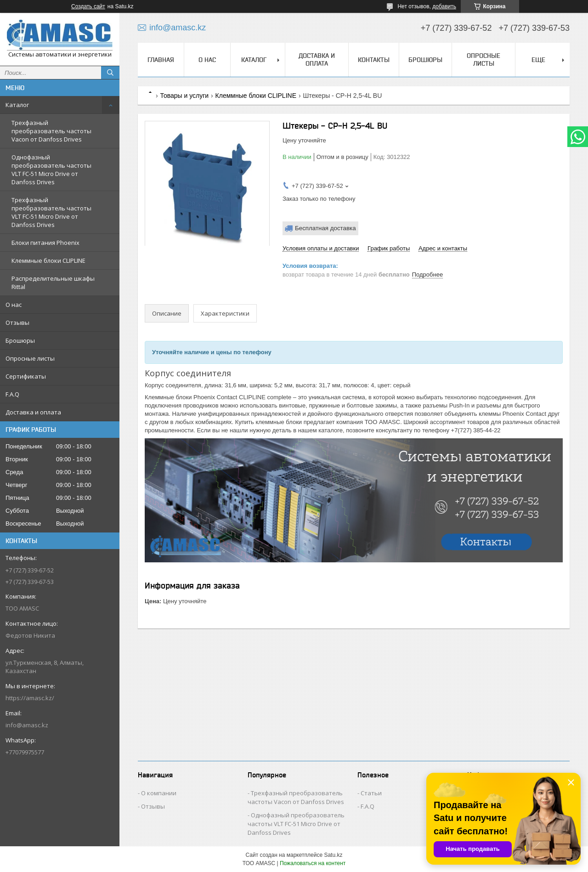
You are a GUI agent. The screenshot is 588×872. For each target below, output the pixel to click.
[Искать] (110, 73)
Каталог (17, 105)
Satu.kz (333, 855)
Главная (161, 60)
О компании (159, 793)
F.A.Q (12, 394)
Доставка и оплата (33, 412)
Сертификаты (26, 376)
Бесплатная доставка (325, 228)
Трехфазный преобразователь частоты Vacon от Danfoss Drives (51, 131)
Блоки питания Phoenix (45, 243)
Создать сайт (88, 6)
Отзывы (17, 323)
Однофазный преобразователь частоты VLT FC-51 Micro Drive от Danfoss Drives (51, 170)
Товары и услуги (184, 96)
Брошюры (20, 340)
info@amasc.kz (27, 725)
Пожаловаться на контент (313, 863)
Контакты (374, 60)
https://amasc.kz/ (30, 698)
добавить (444, 6)
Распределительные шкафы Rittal (53, 283)
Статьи (371, 793)
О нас (14, 305)
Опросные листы (30, 358)
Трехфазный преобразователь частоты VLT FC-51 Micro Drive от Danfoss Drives (51, 212)
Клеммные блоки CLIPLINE (48, 260)
